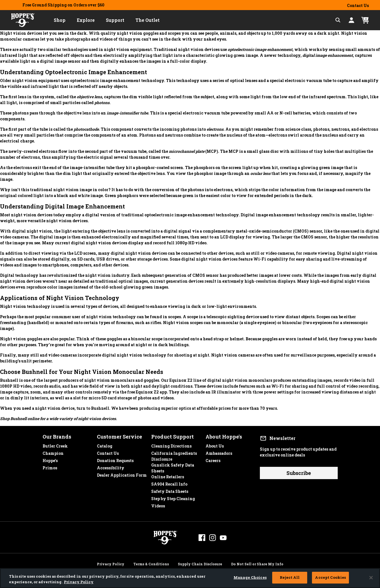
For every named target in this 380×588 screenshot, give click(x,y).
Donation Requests (115, 459)
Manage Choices (250, 577)
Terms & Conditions (151, 563)
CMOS (301, 231)
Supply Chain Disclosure (200, 563)
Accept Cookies (330, 577)
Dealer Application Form (122, 474)
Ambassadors (219, 452)
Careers (213, 459)
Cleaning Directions (171, 445)
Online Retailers (168, 475)
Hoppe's (50, 459)
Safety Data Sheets (170, 490)
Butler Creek (55, 445)
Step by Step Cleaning (173, 497)
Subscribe (299, 473)
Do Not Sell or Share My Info (257, 563)
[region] (190, 578)
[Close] (371, 578)
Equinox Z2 (181, 380)
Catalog (105, 445)
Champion (53, 452)
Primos (50, 466)
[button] (60, 20)
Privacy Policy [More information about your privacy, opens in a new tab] (79, 582)
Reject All (290, 577)
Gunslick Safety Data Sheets (173, 464)
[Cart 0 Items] (365, 20)
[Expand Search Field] (338, 20)
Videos (158, 504)
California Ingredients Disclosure (174, 452)
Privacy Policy (111, 563)
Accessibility (111, 466)
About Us (215, 445)
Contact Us (358, 5)
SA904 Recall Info (169, 483)
